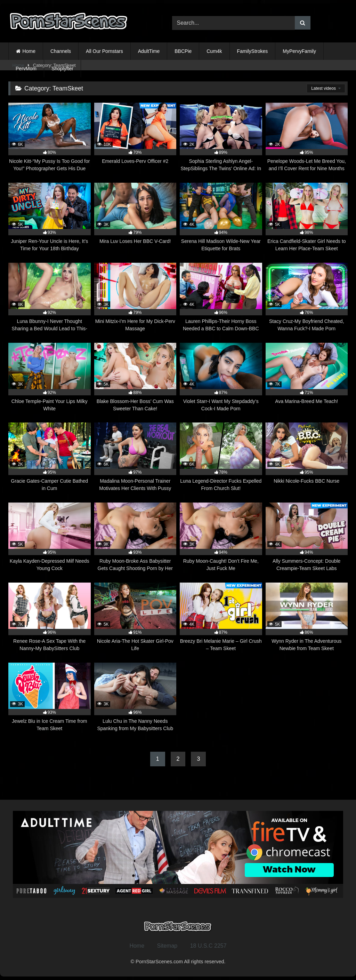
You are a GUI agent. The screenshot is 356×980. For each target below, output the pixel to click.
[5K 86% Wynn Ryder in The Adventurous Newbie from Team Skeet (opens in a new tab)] (307, 617)
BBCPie (183, 51)
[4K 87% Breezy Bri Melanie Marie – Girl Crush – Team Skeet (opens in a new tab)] (221, 617)
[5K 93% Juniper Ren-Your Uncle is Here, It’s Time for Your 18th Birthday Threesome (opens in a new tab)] (50, 218)
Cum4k (214, 51)
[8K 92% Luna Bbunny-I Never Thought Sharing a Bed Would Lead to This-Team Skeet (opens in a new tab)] (50, 298)
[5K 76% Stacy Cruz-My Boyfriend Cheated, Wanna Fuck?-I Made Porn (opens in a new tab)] (307, 298)
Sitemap (167, 946)
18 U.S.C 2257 (208, 946)
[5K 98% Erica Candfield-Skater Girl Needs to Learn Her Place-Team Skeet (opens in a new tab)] (307, 218)
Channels (61, 51)
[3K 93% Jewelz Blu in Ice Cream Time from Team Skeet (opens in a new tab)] (50, 697)
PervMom (26, 69)
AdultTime (149, 51)
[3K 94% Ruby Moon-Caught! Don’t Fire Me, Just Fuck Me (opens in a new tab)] (221, 537)
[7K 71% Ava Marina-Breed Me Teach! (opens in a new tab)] (307, 378)
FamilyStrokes (253, 51)
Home (29, 51)
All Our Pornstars (104, 51)
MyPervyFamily (299, 51)
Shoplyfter (62, 69)
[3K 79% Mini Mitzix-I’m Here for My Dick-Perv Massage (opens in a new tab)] (135, 298)
